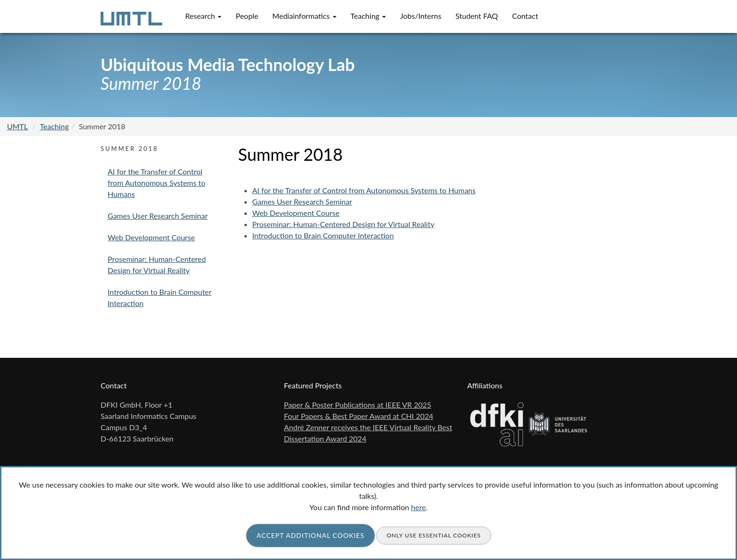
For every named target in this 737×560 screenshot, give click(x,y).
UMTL (17, 126)
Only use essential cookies (434, 535)
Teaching (368, 16)
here (419, 507)
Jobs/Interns (421, 16)
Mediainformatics (304, 16)
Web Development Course (296, 213)
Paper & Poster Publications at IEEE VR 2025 (358, 405)
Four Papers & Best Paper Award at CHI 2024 (359, 416)
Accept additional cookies (310, 535)
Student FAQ (477, 16)
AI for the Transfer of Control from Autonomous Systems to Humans (364, 190)
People (247, 16)
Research (203, 16)
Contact (525, 16)
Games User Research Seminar (302, 201)
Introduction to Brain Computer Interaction (323, 235)
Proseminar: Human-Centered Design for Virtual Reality (344, 224)
